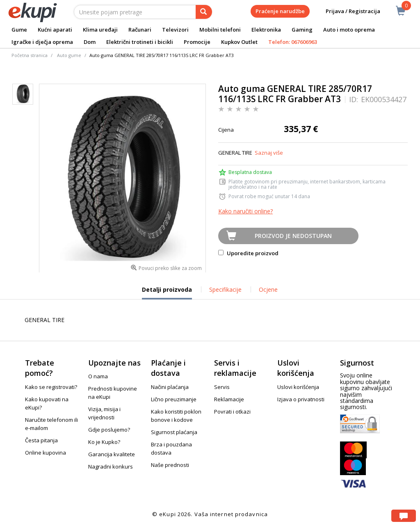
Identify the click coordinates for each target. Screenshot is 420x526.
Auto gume (69, 55)
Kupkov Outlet (239, 42)
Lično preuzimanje (174, 399)
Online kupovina (46, 453)
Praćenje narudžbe (280, 11)
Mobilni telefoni (220, 30)
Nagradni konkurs (111, 467)
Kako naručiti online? (245, 211)
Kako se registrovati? (51, 387)
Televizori (175, 30)
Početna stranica (30, 55)
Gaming (302, 30)
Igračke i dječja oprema (42, 42)
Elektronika (266, 30)
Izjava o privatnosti (301, 399)
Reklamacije (229, 399)
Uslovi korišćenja (298, 387)
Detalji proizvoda (167, 293)
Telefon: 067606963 (293, 42)
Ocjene (268, 289)
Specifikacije (225, 289)
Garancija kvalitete (112, 454)
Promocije (197, 42)
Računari (140, 30)
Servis (222, 387)
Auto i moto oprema (349, 30)
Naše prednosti (170, 465)
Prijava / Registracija (347, 11)
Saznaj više (269, 153)
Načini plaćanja (170, 387)
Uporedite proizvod (248, 253)
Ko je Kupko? (104, 442)
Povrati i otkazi (232, 412)
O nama (98, 376)
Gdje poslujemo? (109, 430)
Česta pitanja (41, 440)
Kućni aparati (55, 30)
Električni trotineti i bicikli (140, 42)
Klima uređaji (100, 30)
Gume (19, 30)
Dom (90, 42)
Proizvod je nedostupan (293, 236)
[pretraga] (204, 12)
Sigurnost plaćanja (174, 432)
